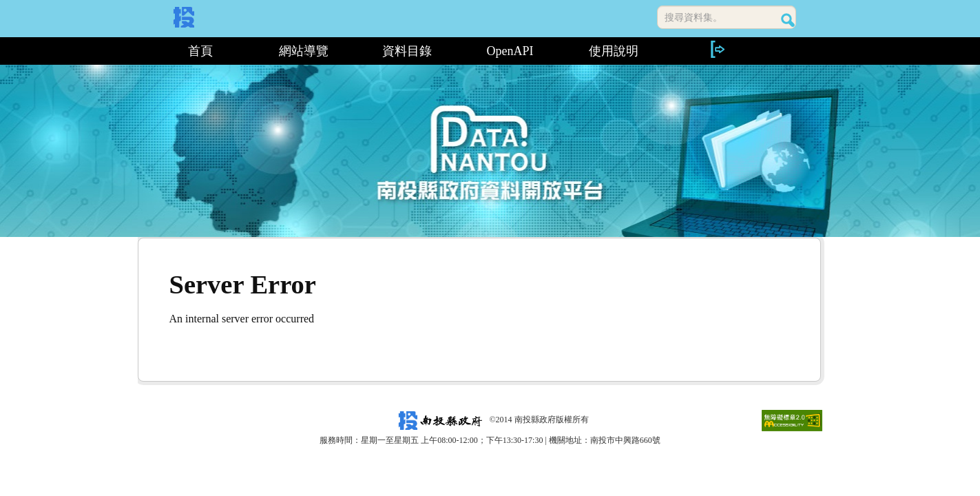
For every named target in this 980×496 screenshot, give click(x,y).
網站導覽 (304, 51)
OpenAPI (510, 51)
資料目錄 (407, 51)
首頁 (200, 51)
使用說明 (614, 51)
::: (143, 51)
